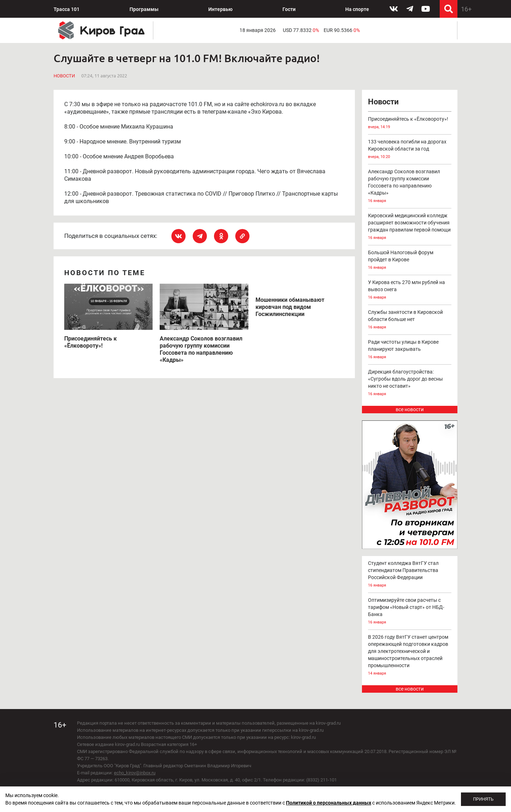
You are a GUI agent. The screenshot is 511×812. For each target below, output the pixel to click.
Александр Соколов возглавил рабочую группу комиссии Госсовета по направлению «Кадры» (410, 187)
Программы (144, 9)
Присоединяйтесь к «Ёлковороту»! (410, 123)
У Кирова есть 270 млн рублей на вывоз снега (410, 290)
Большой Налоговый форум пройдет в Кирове (410, 260)
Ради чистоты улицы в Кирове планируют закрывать (410, 350)
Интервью (220, 9)
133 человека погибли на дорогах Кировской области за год (410, 150)
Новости (64, 76)
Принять (483, 799)
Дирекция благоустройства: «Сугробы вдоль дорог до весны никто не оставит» (410, 383)
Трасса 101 (67, 9)
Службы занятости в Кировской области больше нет (410, 320)
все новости (410, 409)
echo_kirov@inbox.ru (135, 773)
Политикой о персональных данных (329, 803)
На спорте (357, 9)
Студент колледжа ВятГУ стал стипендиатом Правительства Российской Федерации (410, 575)
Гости (289, 9)
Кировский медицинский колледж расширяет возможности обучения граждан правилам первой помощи (410, 227)
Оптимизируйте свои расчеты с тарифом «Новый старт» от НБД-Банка (410, 612)
